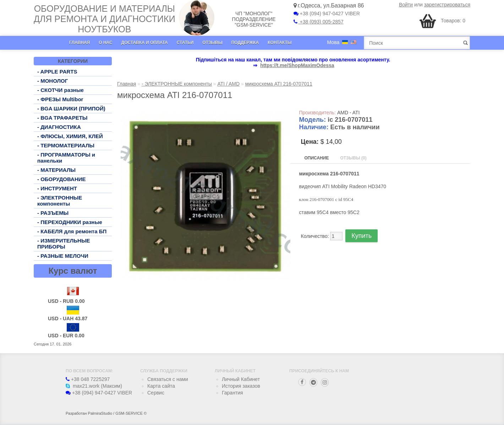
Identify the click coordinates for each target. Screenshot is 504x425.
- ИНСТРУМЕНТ (57, 188)
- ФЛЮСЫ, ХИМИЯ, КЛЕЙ (70, 136)
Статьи (185, 43)
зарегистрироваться (447, 5)
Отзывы (212, 43)
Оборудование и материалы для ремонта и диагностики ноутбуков (105, 19)
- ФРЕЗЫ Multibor (60, 99)
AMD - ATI (349, 113)
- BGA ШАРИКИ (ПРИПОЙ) (71, 108)
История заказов (241, 386)
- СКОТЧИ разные (61, 90)
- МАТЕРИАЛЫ (56, 170)
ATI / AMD (228, 84)
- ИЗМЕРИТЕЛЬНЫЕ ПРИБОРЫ (64, 244)
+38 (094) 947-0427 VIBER (327, 13)
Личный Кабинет (241, 379)
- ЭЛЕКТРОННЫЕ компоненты (60, 201)
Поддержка (245, 43)
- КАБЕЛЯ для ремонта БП (72, 231)
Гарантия (232, 393)
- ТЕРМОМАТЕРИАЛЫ (66, 145)
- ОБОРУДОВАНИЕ (62, 179)
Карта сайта (161, 386)
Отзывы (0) (353, 158)
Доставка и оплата (145, 43)
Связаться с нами (168, 379)
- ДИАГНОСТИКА (59, 127)
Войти (406, 5)
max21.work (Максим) (94, 386)
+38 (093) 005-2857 (319, 22)
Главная (80, 43)
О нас (105, 43)
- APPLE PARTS (57, 72)
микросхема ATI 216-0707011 (279, 84)
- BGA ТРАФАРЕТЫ (62, 118)
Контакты (280, 43)
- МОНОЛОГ (53, 81)
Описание (317, 158)
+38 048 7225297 (88, 379)
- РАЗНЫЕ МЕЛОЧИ (63, 256)
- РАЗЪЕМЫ (53, 213)
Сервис (156, 393)
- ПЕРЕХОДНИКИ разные (70, 222)
